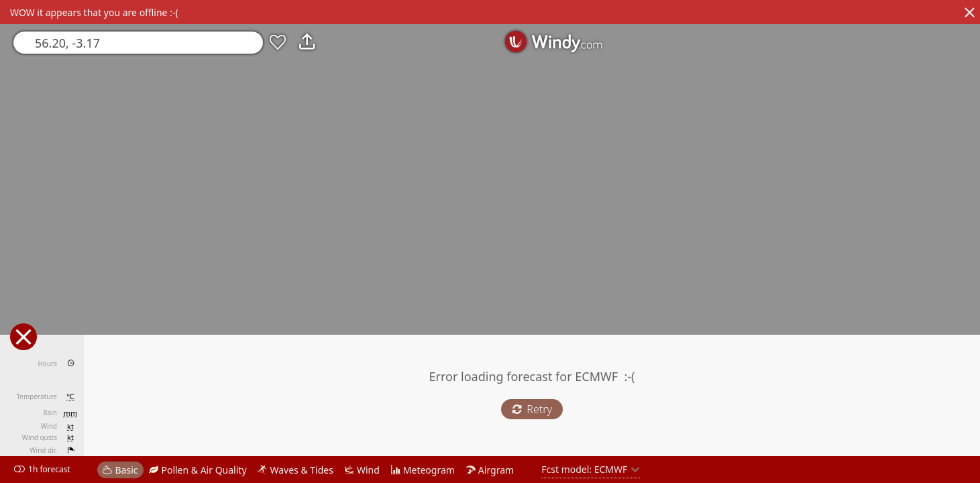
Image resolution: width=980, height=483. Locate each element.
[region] (490, 241)
